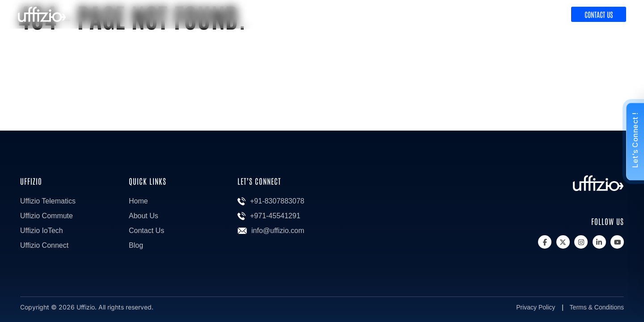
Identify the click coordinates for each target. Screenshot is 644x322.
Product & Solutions (470, 15)
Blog (136, 245)
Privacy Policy (536, 307)
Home (138, 201)
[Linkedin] (599, 242)
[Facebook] (545, 242)
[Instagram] (581, 242)
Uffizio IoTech (42, 231)
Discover (540, 15)
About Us (144, 216)
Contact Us (599, 14)
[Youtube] (617, 242)
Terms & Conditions (597, 307)
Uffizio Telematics (48, 201)
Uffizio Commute (47, 216)
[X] (563, 242)
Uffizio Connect (44, 245)
